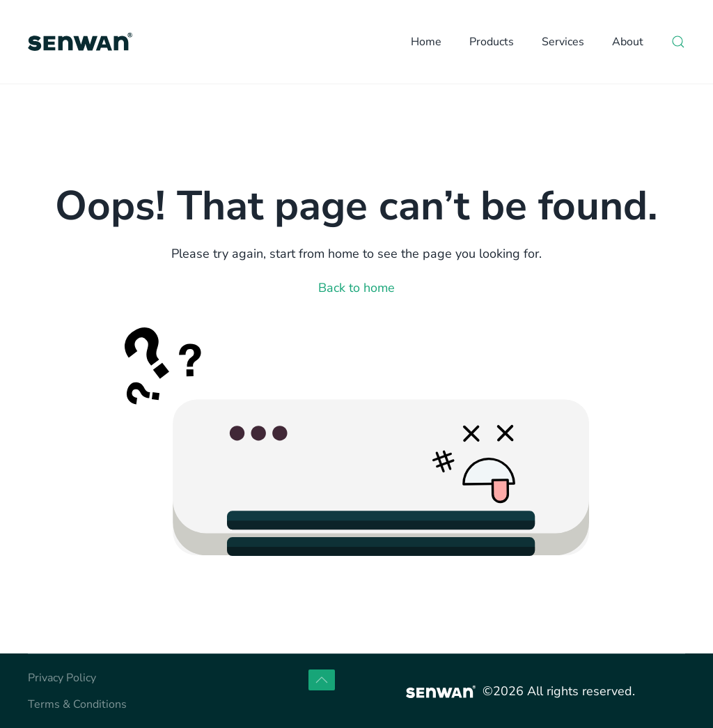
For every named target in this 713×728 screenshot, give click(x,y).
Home (426, 42)
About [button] (628, 42)
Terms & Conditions (77, 704)
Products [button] (492, 42)
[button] (678, 42)
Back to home (356, 288)
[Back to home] (80, 42)
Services (563, 42)
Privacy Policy (62, 678)
